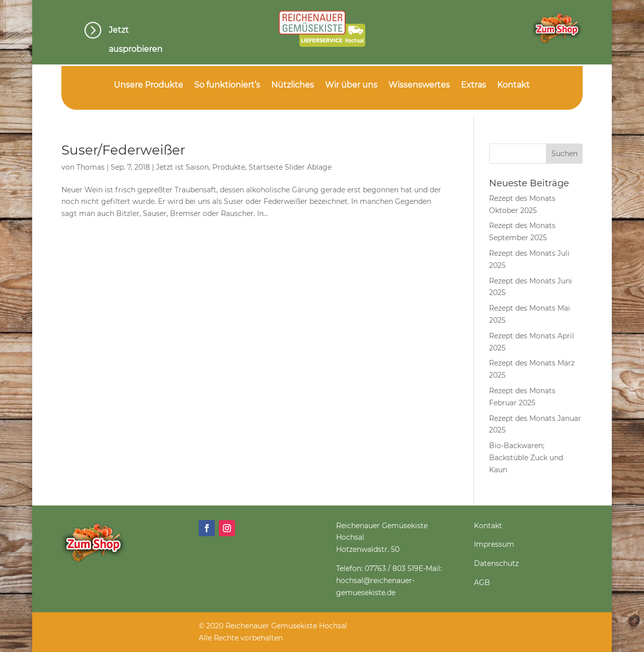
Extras (473, 86)
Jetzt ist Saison (182, 167)
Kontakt (513, 86)
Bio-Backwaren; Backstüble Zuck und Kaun (526, 458)
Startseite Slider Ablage (290, 167)
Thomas (91, 167)
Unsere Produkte (148, 86)
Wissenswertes (419, 86)
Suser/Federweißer (123, 150)
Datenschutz (496, 563)
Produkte (229, 167)
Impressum (494, 544)
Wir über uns (351, 86)
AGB (482, 583)
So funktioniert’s (227, 86)
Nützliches (293, 86)
